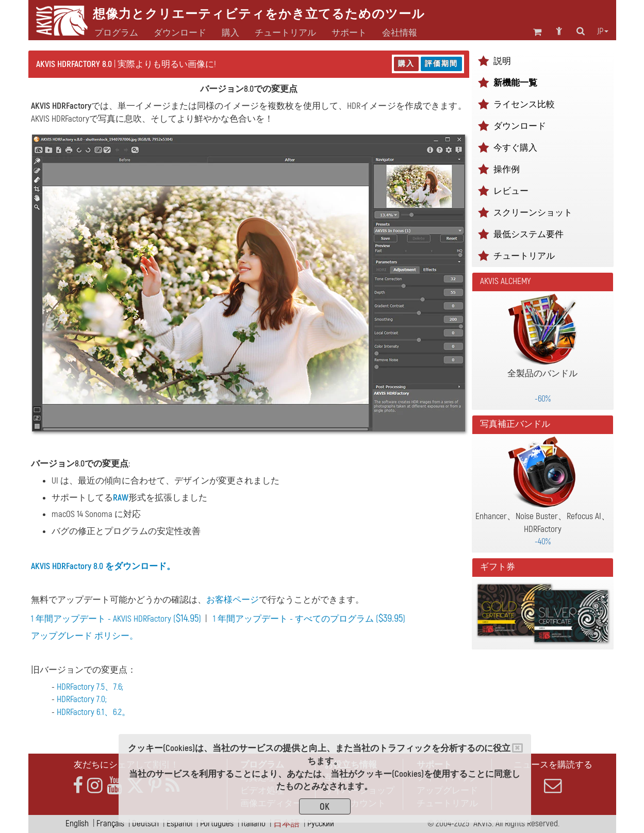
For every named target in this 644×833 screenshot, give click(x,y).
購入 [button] (230, 33)
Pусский (321, 823)
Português (217, 823)
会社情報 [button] (400, 33)
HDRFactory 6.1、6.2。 (94, 712)
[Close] (517, 748)
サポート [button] (349, 33)
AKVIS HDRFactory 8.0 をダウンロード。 (103, 566)
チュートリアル (524, 256)
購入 (406, 64)
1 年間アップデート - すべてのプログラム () (309, 619)
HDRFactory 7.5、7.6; (90, 687)
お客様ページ (233, 600)
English (77, 823)
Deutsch (145, 823)
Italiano (253, 823)
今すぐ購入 (515, 148)
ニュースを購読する (553, 777)
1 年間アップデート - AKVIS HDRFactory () (116, 619)
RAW (121, 498)
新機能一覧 (515, 83)
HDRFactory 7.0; (82, 699)
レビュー (511, 191)
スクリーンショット (533, 213)
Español (179, 823)
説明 (502, 61)
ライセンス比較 (524, 104)
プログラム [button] (116, 33)
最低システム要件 (529, 234)
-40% (543, 542)
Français (110, 823)
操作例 (507, 169)
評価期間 (441, 64)
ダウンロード (180, 33)
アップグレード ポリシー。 (85, 636)
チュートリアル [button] (285, 33)
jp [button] (603, 31)
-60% (543, 399)
